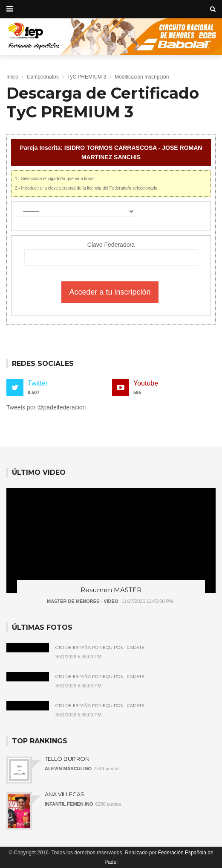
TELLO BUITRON (67, 759)
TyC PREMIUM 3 (87, 77)
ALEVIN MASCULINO (68, 769)
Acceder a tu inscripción (110, 292)
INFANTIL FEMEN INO (69, 804)
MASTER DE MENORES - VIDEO (82, 601)
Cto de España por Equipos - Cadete (100, 648)
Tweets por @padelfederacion (46, 407)
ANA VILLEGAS (65, 794)
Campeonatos (43, 77)
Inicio (12, 77)
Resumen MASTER (111, 590)
